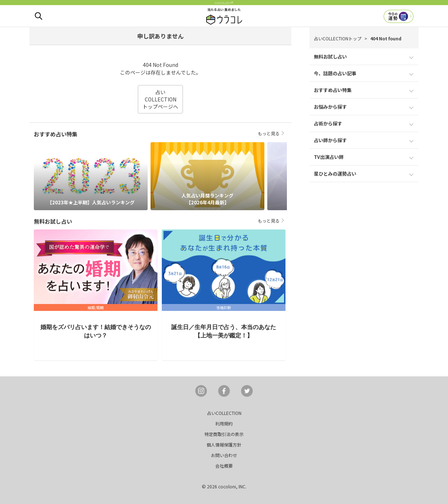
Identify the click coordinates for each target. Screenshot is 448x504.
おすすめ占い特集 (333, 90)
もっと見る (269, 133)
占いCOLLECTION (224, 413)
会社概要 (224, 466)
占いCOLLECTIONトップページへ (160, 99)
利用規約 (224, 423)
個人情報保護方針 (224, 445)
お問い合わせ (224, 455)
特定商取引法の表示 (224, 434)
